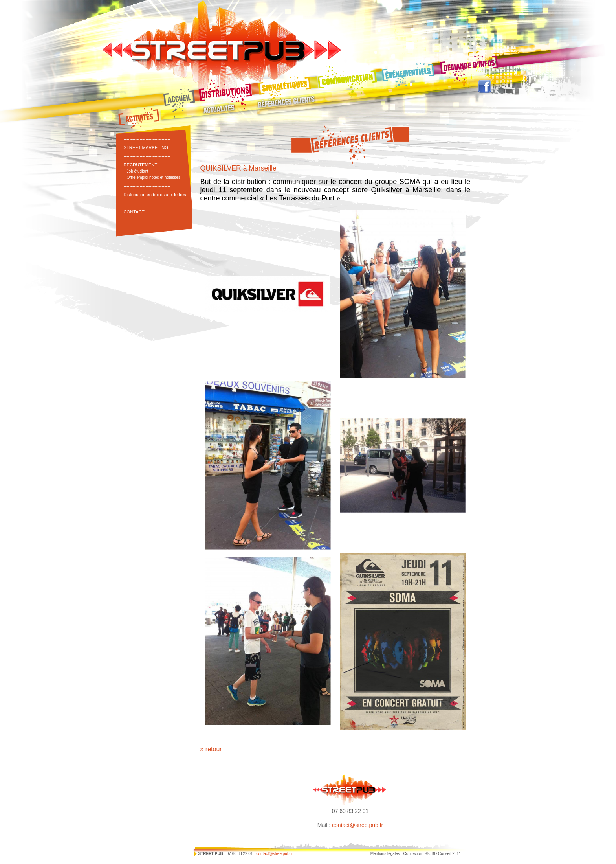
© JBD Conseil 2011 (443, 854)
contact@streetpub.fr (357, 825)
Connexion (413, 854)
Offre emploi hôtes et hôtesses (154, 177)
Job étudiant (138, 171)
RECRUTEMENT (141, 165)
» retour (211, 749)
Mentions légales (385, 854)
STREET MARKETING (146, 147)
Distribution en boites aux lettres (155, 195)
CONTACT (134, 212)
